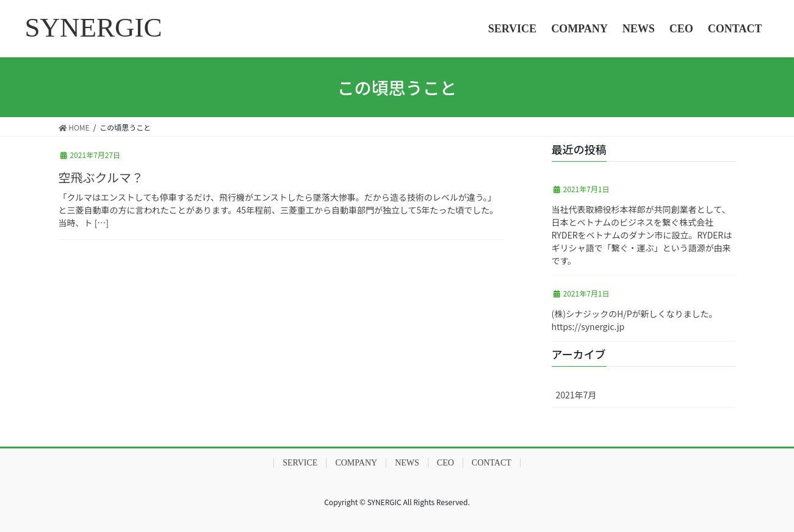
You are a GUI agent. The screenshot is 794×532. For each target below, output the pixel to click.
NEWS (407, 463)
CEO (446, 463)
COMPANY (356, 463)
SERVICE (300, 463)
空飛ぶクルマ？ (101, 177)
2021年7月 (576, 395)
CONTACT (492, 463)
